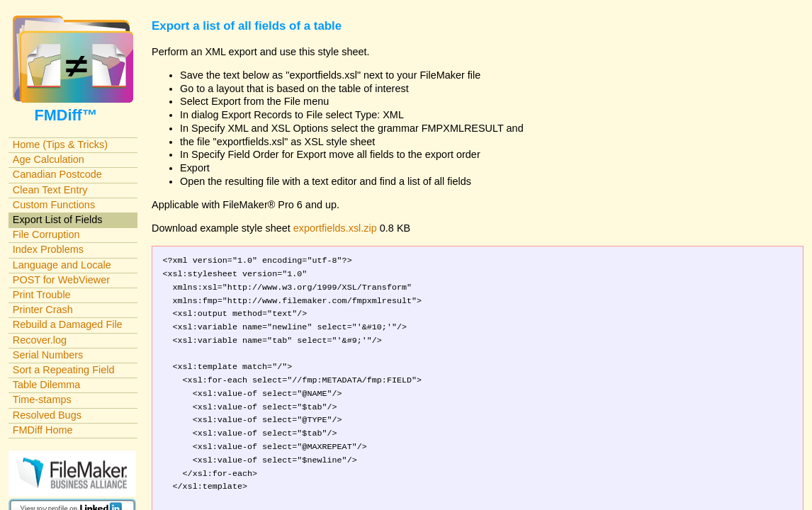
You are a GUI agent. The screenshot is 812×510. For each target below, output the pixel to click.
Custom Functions (54, 205)
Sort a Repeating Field (64, 370)
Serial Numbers (48, 355)
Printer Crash (43, 310)
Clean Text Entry (50, 190)
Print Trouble (42, 295)
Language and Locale (62, 265)
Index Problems (48, 249)
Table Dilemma (46, 385)
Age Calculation (49, 159)
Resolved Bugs (47, 415)
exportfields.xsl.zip (335, 228)
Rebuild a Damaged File (68, 324)
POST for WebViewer (61, 280)
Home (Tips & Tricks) (60, 144)
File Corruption (46, 234)
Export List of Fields (58, 220)
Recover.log (40, 340)
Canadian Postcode (57, 174)
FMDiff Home (43, 430)
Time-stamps (42, 399)
